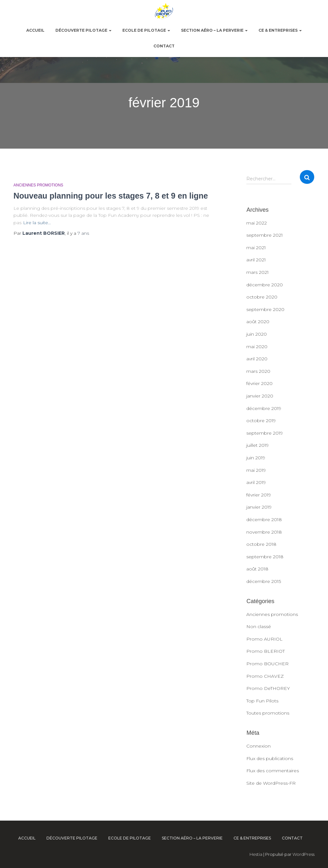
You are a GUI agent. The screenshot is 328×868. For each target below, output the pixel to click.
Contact (164, 46)
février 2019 (259, 495)
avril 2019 (256, 482)
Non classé (259, 626)
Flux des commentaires (273, 771)
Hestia (256, 854)
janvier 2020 (260, 396)
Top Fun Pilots (262, 701)
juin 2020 (257, 334)
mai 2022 (257, 223)
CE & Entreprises (280, 30)
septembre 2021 (265, 235)
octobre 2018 (261, 544)
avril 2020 (257, 359)
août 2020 (258, 322)
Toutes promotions (268, 713)
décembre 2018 (264, 520)
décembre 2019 (264, 408)
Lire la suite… (37, 223)
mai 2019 (256, 470)
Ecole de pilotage (146, 30)
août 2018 (257, 569)
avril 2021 (256, 260)
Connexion (258, 746)
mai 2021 (256, 248)
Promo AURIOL (264, 639)
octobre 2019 (261, 421)
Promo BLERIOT (266, 651)
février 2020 (259, 383)
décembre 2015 (264, 581)
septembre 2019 (265, 433)
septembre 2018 (265, 557)
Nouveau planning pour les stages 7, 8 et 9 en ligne (111, 196)
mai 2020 (257, 347)
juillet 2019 (258, 445)
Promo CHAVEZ (265, 676)
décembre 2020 (265, 285)
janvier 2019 (259, 507)
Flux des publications (270, 758)
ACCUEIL (35, 30)
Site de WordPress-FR (271, 783)
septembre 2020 (265, 309)
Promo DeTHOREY (268, 688)
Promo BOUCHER (267, 664)
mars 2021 (258, 272)
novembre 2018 (264, 532)
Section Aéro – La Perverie (214, 30)
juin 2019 (256, 458)
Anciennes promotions (38, 185)
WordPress (303, 854)
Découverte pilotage (83, 30)
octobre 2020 (262, 297)
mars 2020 (258, 371)
